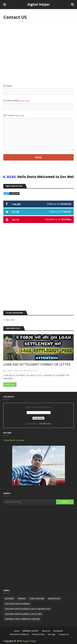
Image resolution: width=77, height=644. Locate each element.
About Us (46, 631)
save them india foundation (17, 604)
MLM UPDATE (54, 599)
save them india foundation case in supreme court (28, 609)
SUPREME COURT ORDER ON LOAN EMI (22, 619)
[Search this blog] (30, 502)
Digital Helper (39, 4)
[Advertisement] (38, 55)
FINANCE (22, 599)
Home (17, 631)
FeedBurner (45, 424)
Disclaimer (58, 631)
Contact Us (64, 634)
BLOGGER (9, 599)
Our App (52, 634)
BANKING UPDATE (31, 631)
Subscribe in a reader (14, 440)
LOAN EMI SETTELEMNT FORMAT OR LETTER (37, 364)
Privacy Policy (38, 634)
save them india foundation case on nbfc (23, 614)
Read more (10, 385)
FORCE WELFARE (37, 599)
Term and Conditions (19, 634)
